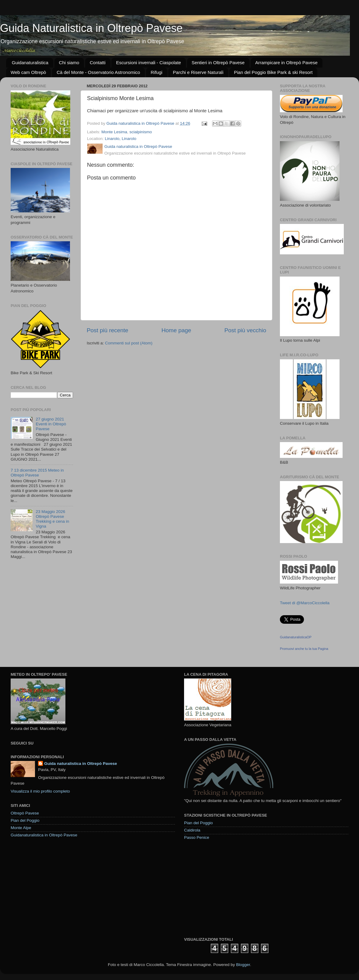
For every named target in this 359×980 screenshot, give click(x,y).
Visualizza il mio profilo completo (40, 791)
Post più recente (108, 330)
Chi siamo (69, 63)
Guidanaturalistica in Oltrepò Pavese (44, 835)
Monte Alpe (21, 828)
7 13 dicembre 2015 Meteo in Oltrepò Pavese (37, 473)
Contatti (98, 63)
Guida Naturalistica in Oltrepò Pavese (91, 28)
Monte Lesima (114, 132)
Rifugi (156, 72)
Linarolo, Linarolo (121, 139)
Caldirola (192, 830)
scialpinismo (141, 132)
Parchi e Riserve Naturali (198, 72)
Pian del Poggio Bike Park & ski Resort (273, 72)
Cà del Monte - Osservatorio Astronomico (98, 72)
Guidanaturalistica (30, 63)
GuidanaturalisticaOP (296, 637)
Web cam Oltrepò (28, 72)
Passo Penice (197, 837)
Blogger (243, 965)
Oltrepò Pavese (25, 813)
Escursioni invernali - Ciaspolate (148, 63)
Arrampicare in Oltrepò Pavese (286, 63)
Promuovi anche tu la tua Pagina (304, 649)
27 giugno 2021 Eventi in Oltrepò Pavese (51, 424)
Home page (176, 330)
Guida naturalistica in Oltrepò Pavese (80, 764)
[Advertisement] (230, 888)
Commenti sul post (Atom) (129, 343)
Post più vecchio (245, 330)
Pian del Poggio (25, 820)
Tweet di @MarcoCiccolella (305, 603)
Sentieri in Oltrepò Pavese (218, 63)
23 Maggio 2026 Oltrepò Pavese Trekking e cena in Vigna (52, 519)
